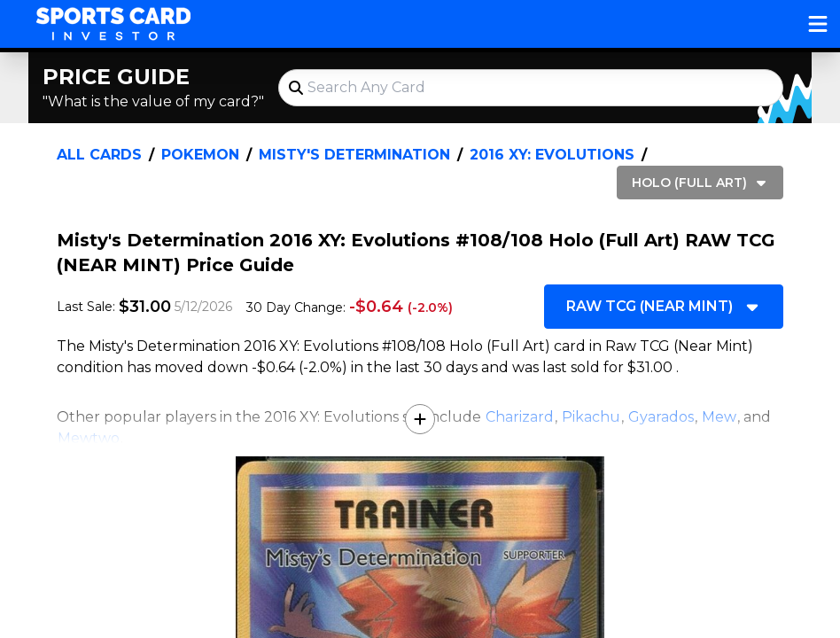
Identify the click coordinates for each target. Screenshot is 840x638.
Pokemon (200, 155)
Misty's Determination (354, 155)
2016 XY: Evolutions (552, 155)
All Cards (99, 155)
